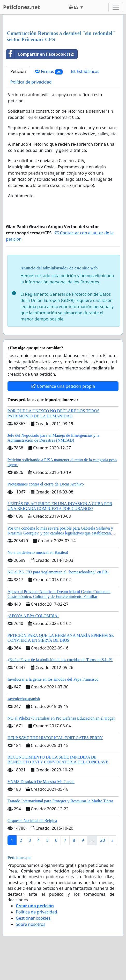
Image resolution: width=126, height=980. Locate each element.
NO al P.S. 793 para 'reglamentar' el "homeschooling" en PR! (58, 572)
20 (102, 840)
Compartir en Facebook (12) (40, 54)
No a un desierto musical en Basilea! (38, 552)
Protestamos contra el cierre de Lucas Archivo (46, 484)
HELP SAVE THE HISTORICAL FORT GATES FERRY (55, 738)
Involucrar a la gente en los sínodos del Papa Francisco (53, 679)
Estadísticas (85, 71)
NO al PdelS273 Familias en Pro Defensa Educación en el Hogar (61, 718)
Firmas (49, 72)
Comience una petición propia (63, 386)
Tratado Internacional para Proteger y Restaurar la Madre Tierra (60, 801)
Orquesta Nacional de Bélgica (32, 821)
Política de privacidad (31, 82)
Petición (18, 71)
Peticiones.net (21, 7)
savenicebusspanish (24, 699)
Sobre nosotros (31, 924)
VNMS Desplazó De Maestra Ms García (41, 782)
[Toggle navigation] (116, 7)
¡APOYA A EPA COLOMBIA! (33, 616)
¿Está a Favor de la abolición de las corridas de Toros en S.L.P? (60, 660)
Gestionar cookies (33, 918)
